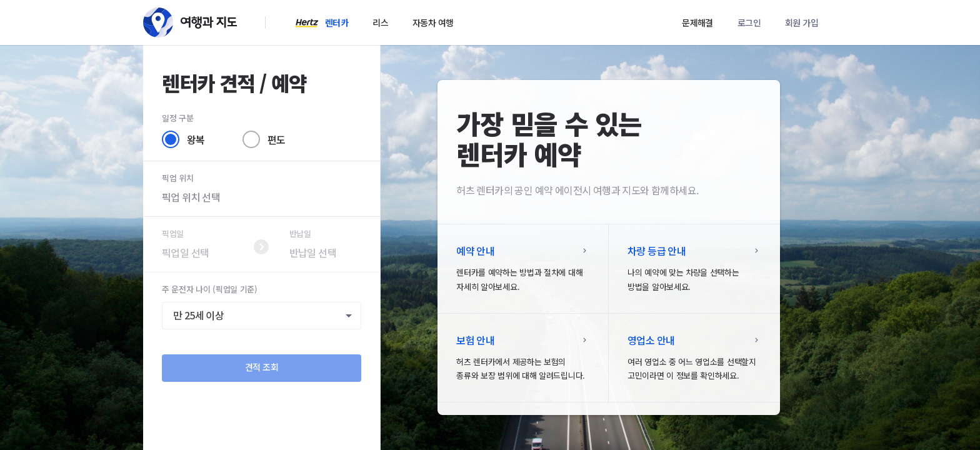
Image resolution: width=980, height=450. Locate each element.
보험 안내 (475, 340)
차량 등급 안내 (657, 251)
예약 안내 (475, 251)
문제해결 (697, 22)
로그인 (749, 22)
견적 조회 (262, 367)
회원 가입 (802, 22)
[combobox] (262, 316)
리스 (380, 22)
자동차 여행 (433, 22)
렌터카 (337, 22)
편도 (277, 139)
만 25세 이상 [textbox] (198, 316)
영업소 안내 (651, 340)
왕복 (196, 139)
